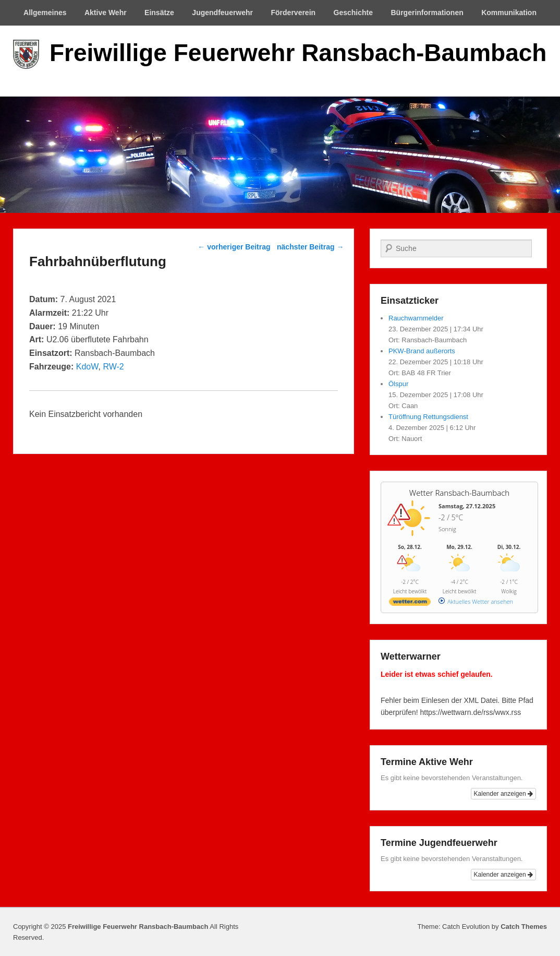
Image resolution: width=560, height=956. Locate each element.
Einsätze (159, 13)
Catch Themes (524, 927)
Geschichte (353, 13)
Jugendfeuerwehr (222, 13)
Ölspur (398, 384)
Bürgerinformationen (427, 13)
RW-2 (113, 367)
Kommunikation (509, 13)
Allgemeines (45, 13)
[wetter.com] (410, 604)
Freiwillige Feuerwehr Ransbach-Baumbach (298, 53)
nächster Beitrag (310, 247)
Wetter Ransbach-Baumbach (459, 493)
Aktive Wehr (106, 13)
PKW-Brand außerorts (422, 351)
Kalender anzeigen (503, 794)
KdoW (87, 367)
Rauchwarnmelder (416, 318)
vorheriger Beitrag (234, 247)
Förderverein (294, 13)
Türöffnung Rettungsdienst (428, 417)
